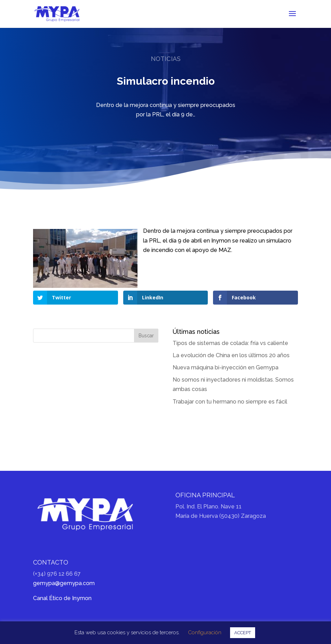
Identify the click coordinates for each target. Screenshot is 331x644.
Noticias (166, 59)
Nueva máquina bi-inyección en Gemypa (226, 367)
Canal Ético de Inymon (62, 598)
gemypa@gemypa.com (64, 583)
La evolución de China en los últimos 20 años (231, 355)
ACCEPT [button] (243, 633)
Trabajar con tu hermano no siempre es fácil (230, 402)
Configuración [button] (205, 632)
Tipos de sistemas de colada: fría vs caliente (230, 343)
